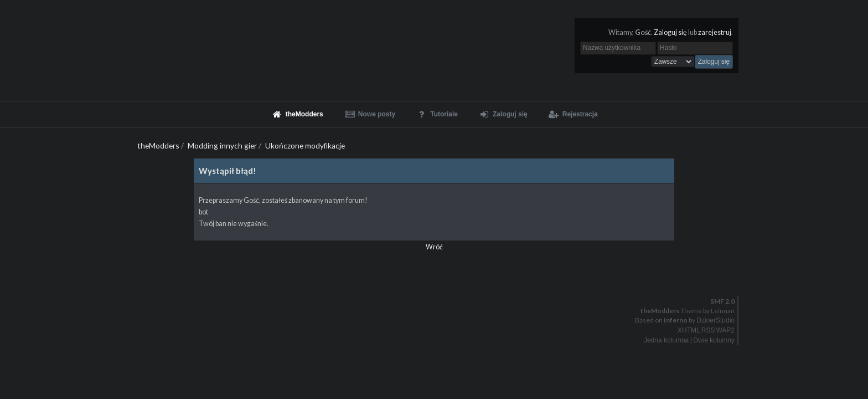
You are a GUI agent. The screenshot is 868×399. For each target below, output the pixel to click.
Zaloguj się (670, 32)
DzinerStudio (715, 320)
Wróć (434, 247)
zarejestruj (715, 32)
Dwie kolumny (714, 340)
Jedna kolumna (666, 340)
